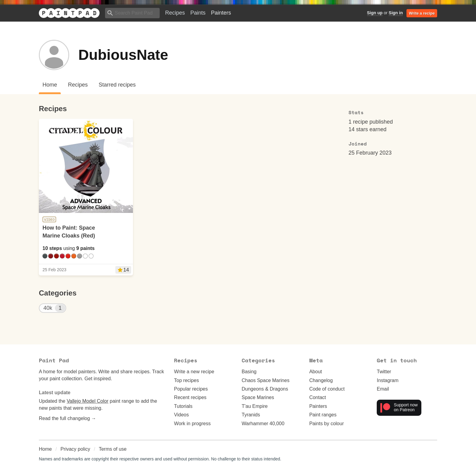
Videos (181, 415)
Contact (318, 397)
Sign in (396, 13)
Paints (198, 13)
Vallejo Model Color (88, 401)
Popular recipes (191, 389)
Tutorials (183, 406)
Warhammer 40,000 (263, 424)
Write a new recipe (194, 372)
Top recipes (186, 380)
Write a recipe (422, 13)
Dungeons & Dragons (265, 389)
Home (45, 449)
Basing (249, 372)
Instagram (388, 380)
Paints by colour (327, 424)
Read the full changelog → (68, 418)
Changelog (321, 380)
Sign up (375, 13)
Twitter (384, 372)
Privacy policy (75, 449)
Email (383, 389)
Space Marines (258, 397)
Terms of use (113, 449)
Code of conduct (327, 389)
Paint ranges (323, 415)
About (316, 372)
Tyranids (251, 415)
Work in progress (192, 424)
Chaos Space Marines (265, 380)
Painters (221, 13)
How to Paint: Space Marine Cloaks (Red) (69, 232)
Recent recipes (190, 397)
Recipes (175, 13)
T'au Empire (255, 406)
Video (49, 220)
